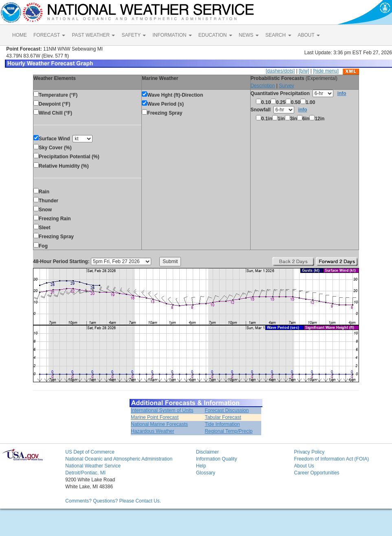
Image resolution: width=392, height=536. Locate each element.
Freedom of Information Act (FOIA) (331, 459)
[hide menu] (326, 71)
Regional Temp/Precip (228, 431)
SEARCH (278, 35)
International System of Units (162, 410)
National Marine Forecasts (159, 424)
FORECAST (49, 35)
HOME (20, 35)
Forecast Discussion (227, 410)
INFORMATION (172, 35)
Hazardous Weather (153, 431)
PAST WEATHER (93, 35)
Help (201, 466)
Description (263, 86)
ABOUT (309, 35)
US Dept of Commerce (90, 452)
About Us (304, 466)
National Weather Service (93, 466)
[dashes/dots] (280, 71)
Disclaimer (207, 452)
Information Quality (217, 459)
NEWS (249, 35)
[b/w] (304, 71)
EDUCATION (215, 35)
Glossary (206, 473)
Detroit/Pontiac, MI (85, 473)
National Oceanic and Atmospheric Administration (119, 459)
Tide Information (222, 424)
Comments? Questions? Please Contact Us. (113, 501)
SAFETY (134, 35)
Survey (286, 86)
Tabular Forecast (223, 417)
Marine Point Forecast (155, 417)
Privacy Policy (309, 452)
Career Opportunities (316, 473)
